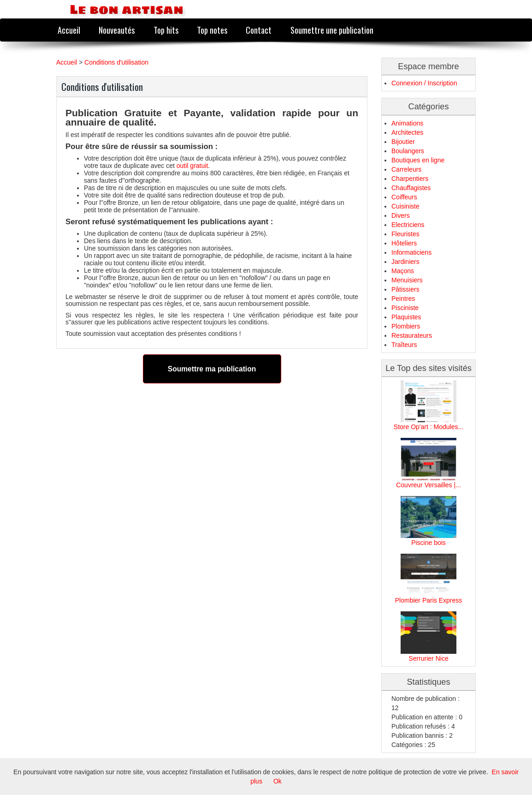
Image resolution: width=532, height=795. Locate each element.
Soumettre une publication (332, 30)
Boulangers (408, 151)
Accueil (69, 30)
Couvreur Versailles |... (429, 485)
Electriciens (408, 225)
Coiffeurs (404, 197)
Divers (401, 215)
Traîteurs (404, 345)
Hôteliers (404, 243)
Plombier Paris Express (429, 600)
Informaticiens (411, 252)
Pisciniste (405, 308)
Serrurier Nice (428, 658)
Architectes (407, 132)
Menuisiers (407, 280)
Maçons (403, 271)
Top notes (212, 30)
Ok (278, 781)
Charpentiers (410, 179)
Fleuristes (405, 234)
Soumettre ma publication (212, 369)
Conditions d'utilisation (116, 62)
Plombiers (406, 326)
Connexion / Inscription (424, 83)
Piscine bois (429, 543)
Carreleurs (406, 169)
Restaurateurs (412, 335)
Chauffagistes (411, 188)
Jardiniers (405, 262)
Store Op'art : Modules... (429, 427)
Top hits (166, 30)
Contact (259, 30)
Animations (407, 123)
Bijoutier (403, 142)
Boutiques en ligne (418, 160)
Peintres (403, 299)
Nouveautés (117, 30)
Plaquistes (406, 317)
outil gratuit (192, 166)
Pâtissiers (405, 289)
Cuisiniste (405, 206)
